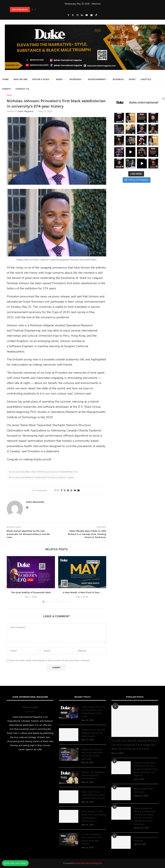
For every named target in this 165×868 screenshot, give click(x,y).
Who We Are (21, 79)
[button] (32, 10)
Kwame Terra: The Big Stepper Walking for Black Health (93, 733)
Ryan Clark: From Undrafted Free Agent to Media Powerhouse (93, 795)
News (59, 79)
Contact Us (22, 89)
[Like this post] (58, 490)
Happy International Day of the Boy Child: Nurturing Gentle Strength (92, 754)
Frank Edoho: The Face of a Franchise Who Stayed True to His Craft (94, 712)
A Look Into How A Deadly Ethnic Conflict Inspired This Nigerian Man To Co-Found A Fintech (134, 745)
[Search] (163, 99)
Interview (75, 79)
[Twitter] (73, 15)
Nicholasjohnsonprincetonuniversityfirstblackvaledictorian (41, 478)
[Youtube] (87, 15)
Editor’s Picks (41, 79)
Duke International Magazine (89, 863)
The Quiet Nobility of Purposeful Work (31, 592)
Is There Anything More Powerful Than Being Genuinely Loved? (92, 839)
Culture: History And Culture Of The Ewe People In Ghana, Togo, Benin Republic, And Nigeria (146, 769)
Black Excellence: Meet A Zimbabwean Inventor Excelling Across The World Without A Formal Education (145, 816)
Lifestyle (146, 79)
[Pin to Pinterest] (68, 490)
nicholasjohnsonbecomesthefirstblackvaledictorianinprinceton (43, 472)
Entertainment (97, 79)
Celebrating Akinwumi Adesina (146, 839)
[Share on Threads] (71, 490)
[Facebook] (68, 15)
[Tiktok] (96, 15)
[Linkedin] (82, 15)
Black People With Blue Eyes (143, 790)
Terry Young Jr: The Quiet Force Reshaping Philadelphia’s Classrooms (94, 816)
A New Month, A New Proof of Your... (82, 592)
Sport (132, 79)
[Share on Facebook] (62, 490)
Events (7, 89)
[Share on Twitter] (65, 490)
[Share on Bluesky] (75, 490)
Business (118, 79)
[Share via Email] (78, 490)
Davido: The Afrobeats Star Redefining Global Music (93, 775)
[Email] (91, 15)
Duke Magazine (26, 111)
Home (6, 79)
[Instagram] (77, 15)
